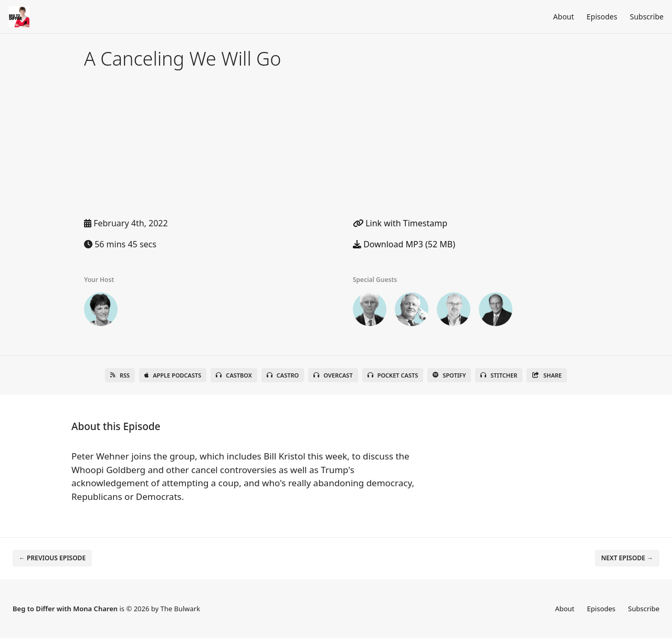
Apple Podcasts (173, 375)
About (564, 17)
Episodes (602, 17)
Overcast (333, 375)
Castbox (234, 375)
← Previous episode (52, 558)
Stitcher (499, 375)
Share (547, 375)
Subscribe (647, 17)
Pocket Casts (393, 375)
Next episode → (627, 558)
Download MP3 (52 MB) (404, 244)
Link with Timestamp (400, 223)
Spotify (449, 375)
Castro (283, 375)
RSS (120, 375)
